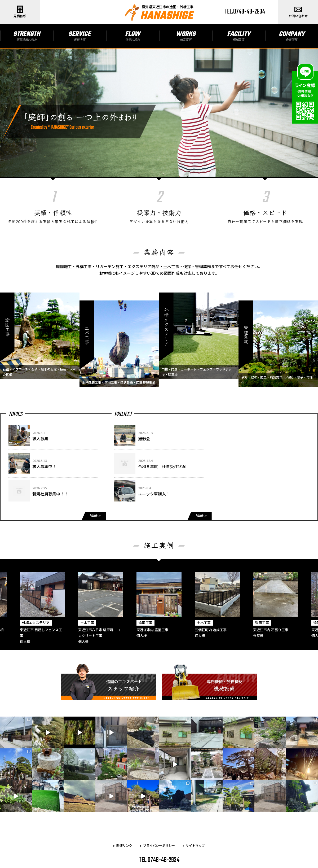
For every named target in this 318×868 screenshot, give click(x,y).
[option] (159, 590)
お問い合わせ (298, 12)
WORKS (186, 36)
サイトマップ (195, 816)
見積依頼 (20, 12)
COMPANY (292, 36)
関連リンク (124, 816)
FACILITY (239, 36)
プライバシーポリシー (159, 816)
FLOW (133, 36)
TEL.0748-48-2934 (245, 12)
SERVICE (79, 36)
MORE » (95, 500)
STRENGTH (27, 36)
